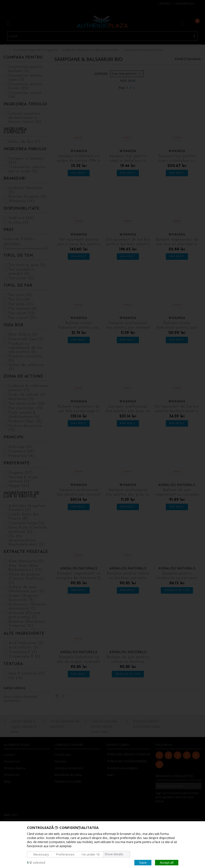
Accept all (167, 862)
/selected (36, 862)
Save (143, 862)
